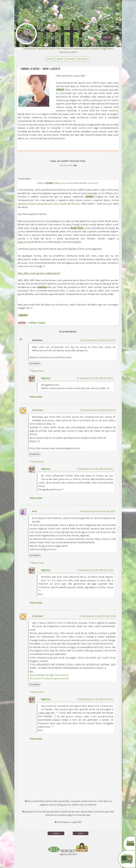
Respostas (37, 371)
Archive (71, 59)
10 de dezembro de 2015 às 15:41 (98, 410)
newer (56, 833)
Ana (34, 511)
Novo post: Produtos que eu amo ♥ (49, 678)
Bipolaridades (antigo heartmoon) (49, 675)
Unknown (38, 410)
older (81, 833)
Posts (50, 59)
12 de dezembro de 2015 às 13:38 (98, 616)
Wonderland (64, 183)
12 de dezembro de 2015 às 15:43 (95, 699)
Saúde (33, 323)
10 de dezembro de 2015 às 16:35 (95, 469)
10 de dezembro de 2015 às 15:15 (98, 340)
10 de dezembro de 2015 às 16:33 (95, 378)
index (107, 37)
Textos (42, 323)
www (101, 193)
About (60, 59)
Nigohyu (46, 378)
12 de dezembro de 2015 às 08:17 (98, 511)
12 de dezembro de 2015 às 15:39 (95, 570)
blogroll (84, 59)
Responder (35, 364)
